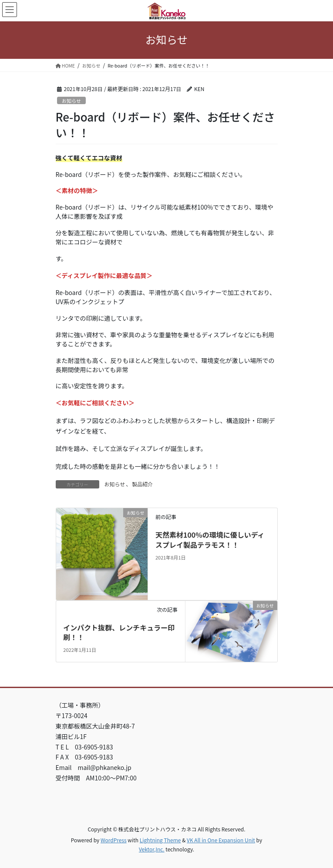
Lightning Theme (160, 840)
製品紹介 (142, 484)
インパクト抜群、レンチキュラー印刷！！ (119, 632)
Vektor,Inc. (152, 849)
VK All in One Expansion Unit (221, 840)
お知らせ (72, 101)
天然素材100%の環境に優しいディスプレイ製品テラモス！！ (210, 539)
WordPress (114, 840)
